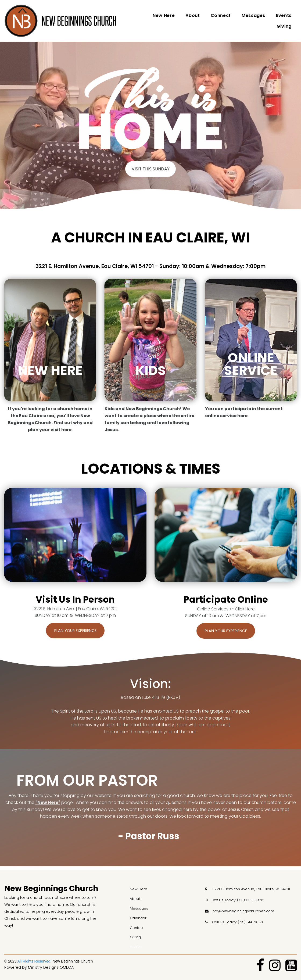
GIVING (136, 947)
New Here (164, 15)
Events (284, 15)
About (193, 15)
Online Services (213, 611)
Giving (284, 26)
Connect (221, 15)
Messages (253, 15)
